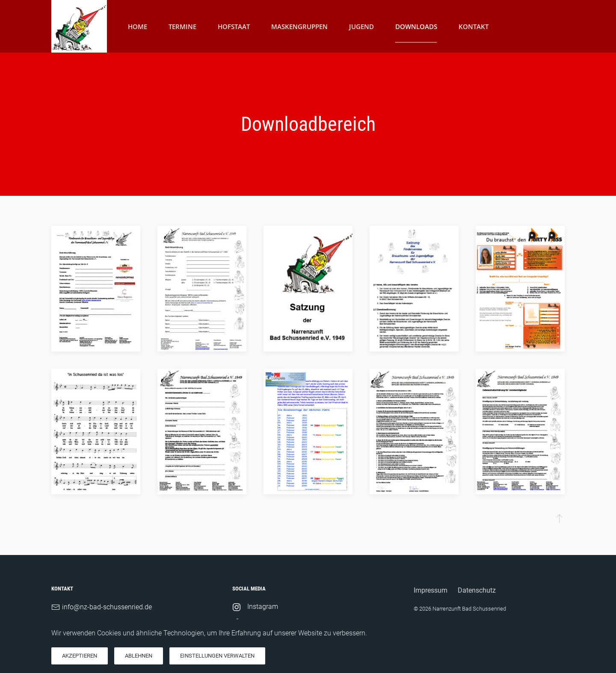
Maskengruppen (299, 26)
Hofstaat (234, 26)
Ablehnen (139, 656)
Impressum (431, 590)
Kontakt (474, 26)
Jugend (361, 26)
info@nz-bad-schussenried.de (107, 607)
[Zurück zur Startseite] (79, 26)
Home (138, 26)
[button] (559, 518)
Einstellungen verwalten (217, 656)
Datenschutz (477, 590)
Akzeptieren (80, 656)
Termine (182, 26)
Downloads (416, 26)
